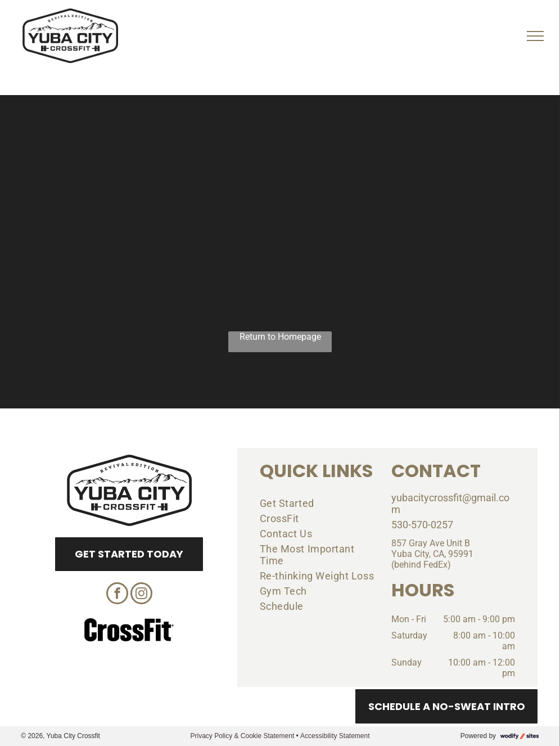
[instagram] (141, 595)
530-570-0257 (422, 525)
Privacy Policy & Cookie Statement (242, 736)
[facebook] (117, 595)
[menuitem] (317, 503)
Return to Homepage (280, 337)
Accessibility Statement (335, 736)
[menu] (535, 36)
